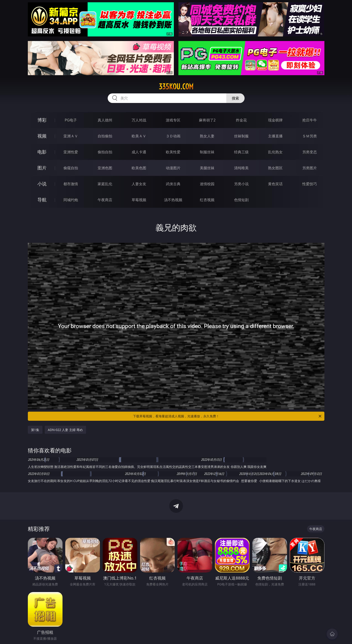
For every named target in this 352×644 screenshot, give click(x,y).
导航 (42, 200)
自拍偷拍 (105, 136)
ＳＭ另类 (310, 136)
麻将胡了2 (207, 120)
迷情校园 (207, 184)
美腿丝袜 (207, 168)
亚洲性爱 (71, 152)
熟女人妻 (207, 136)
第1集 (35, 430)
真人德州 (105, 120)
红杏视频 (207, 200)
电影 (42, 152)
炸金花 (241, 120)
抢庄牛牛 (310, 120)
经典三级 (241, 152)
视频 (42, 136)
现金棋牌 (275, 120)
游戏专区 (173, 120)
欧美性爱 (173, 152)
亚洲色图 (105, 168)
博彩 (42, 120)
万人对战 (139, 120)
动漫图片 (173, 168)
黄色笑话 (275, 184)
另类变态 (310, 152)
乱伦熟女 (275, 152)
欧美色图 (139, 168)
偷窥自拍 (71, 168)
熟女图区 (275, 168)
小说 (42, 184)
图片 (42, 168)
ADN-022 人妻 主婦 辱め (65, 430)
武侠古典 (173, 184)
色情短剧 (241, 200)
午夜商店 (105, 200)
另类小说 (241, 184)
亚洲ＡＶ (71, 136)
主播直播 (275, 136)
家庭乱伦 (105, 184)
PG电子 (71, 120)
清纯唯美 (241, 168)
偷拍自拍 (105, 152)
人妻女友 (139, 184)
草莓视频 (139, 200)
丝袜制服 (241, 136)
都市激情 (71, 184)
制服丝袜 (207, 152)
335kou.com (176, 87)
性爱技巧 (310, 184)
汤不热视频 (173, 200)
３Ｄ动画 (173, 136)
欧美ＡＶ (139, 136)
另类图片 (310, 168)
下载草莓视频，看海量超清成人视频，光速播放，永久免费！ (228, 416)
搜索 (235, 98)
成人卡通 (139, 152)
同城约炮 (71, 200)
